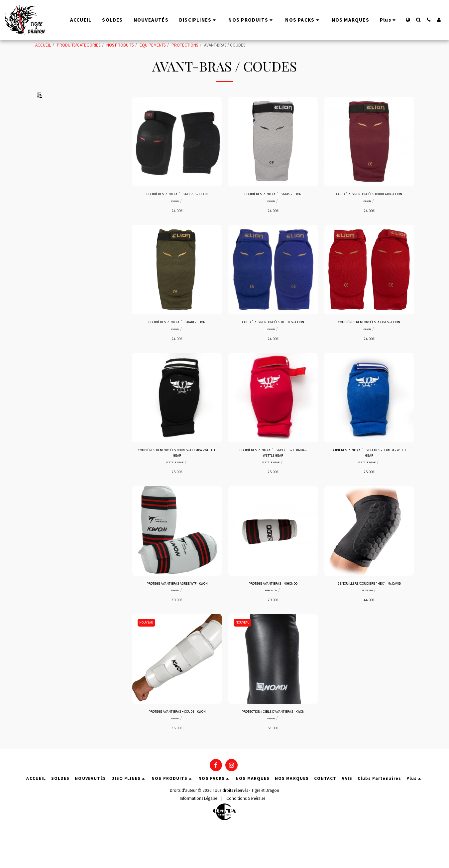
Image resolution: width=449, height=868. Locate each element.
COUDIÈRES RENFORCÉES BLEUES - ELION (273, 347)
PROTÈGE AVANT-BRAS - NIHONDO (273, 612)
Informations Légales (199, 836)
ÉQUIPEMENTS (153, 45)
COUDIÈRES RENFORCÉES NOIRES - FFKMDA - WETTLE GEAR (177, 480)
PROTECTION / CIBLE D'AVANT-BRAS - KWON (273, 745)
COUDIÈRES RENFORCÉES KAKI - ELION (177, 347)
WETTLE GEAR (175, 491)
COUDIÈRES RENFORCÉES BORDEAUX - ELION (369, 215)
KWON (175, 620)
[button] (418, 20)
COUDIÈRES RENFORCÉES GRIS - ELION (273, 211)
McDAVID (367, 620)
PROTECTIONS (185, 45)
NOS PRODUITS (120, 45)
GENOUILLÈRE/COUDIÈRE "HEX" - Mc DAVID (369, 612)
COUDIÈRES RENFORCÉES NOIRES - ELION (177, 211)
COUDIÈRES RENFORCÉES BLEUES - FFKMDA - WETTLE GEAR (369, 480)
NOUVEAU (148, 652)
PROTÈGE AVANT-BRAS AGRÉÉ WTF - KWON (177, 612)
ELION (175, 219)
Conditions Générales (246, 836)
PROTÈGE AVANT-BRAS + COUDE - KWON (177, 742)
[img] (177, 158)
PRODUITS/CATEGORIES (79, 45)
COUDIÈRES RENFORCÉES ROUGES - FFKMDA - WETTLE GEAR (273, 480)
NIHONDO (271, 620)
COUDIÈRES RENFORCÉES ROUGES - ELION (369, 347)
